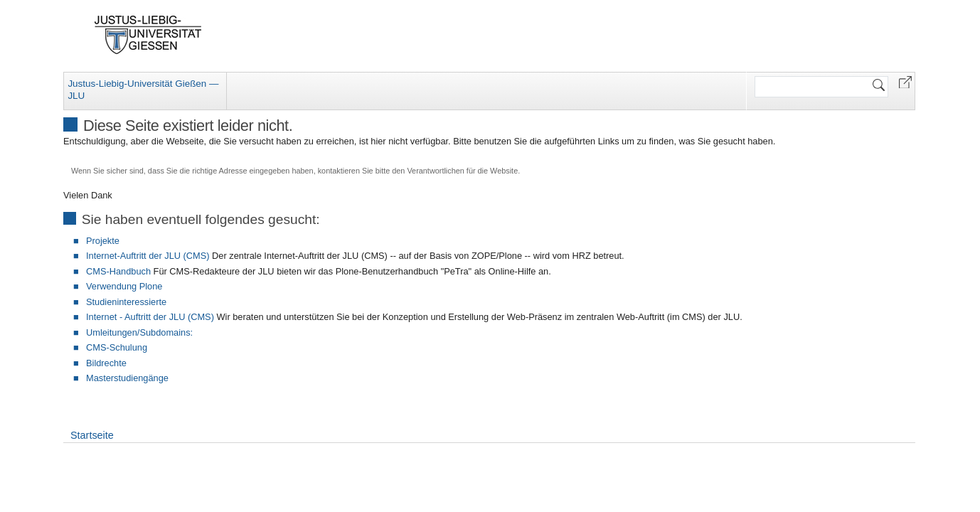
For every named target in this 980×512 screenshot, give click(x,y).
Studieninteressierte (126, 302)
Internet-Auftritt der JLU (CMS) (148, 256)
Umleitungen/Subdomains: (139, 332)
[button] (905, 81)
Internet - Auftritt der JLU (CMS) (150, 317)
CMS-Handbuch (118, 271)
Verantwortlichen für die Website (462, 171)
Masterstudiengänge (127, 378)
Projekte (103, 241)
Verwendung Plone (124, 286)
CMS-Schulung (117, 347)
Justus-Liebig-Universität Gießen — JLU (143, 90)
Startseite (92, 435)
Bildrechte (106, 363)
